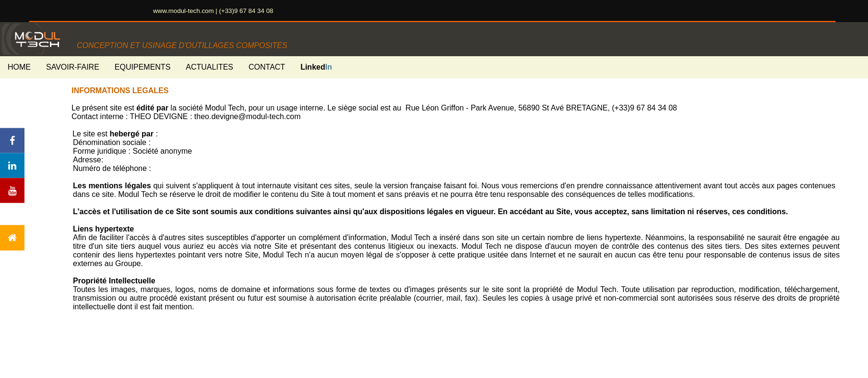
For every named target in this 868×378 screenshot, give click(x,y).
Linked (316, 67)
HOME (19, 67)
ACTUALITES (209, 67)
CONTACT (267, 67)
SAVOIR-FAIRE (73, 67)
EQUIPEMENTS (143, 67)
